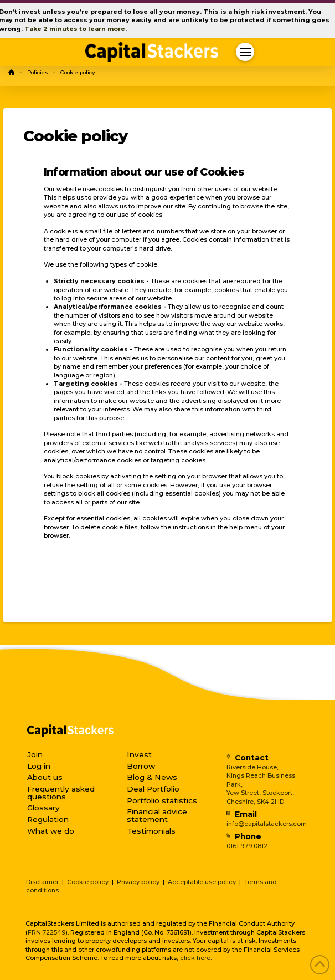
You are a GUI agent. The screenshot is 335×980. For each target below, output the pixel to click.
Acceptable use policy (202, 882)
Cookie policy (88, 882)
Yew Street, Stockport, (260, 793)
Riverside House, (252, 767)
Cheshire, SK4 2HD (255, 802)
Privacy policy (138, 882)
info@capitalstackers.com (267, 824)
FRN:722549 (47, 932)
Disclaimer (42, 882)
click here (195, 958)
